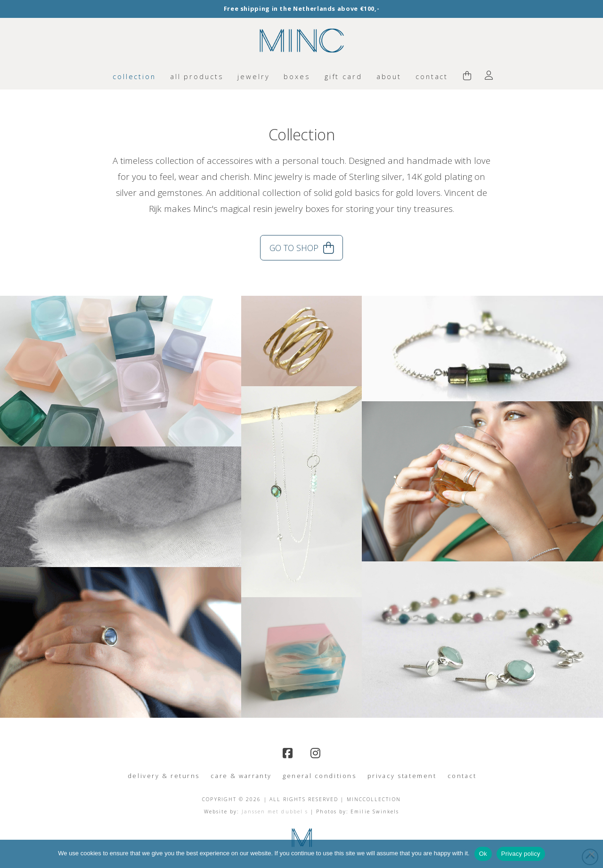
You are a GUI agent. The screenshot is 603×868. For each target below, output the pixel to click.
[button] (467, 77)
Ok (483, 854)
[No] (591, 854)
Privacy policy (521, 854)
